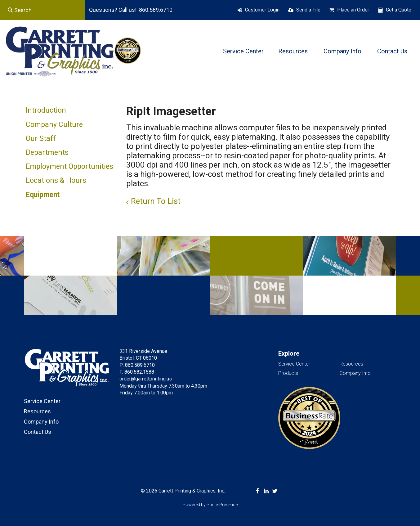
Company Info (342, 51)
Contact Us (392, 51)
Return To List (156, 201)
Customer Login (262, 10)
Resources (293, 51)
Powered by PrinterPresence (210, 505)
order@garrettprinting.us (146, 379)
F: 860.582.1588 (137, 372)
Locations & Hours (56, 180)
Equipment (43, 195)
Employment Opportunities (69, 166)
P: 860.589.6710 (137, 365)
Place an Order (353, 10)
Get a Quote (399, 10)
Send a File (308, 10)
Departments (47, 153)
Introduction (46, 110)
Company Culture (54, 125)
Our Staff (41, 139)
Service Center (243, 51)
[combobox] (42, 10)
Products (288, 373)
